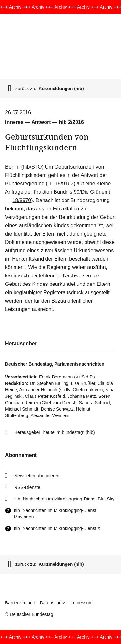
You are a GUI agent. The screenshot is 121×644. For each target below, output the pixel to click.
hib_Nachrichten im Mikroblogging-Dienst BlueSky (64, 499)
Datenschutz (53, 603)
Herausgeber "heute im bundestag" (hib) (55, 432)
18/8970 (18, 200)
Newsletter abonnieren (37, 476)
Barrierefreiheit (20, 603)
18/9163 (61, 184)
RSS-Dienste (27, 487)
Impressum (81, 603)
